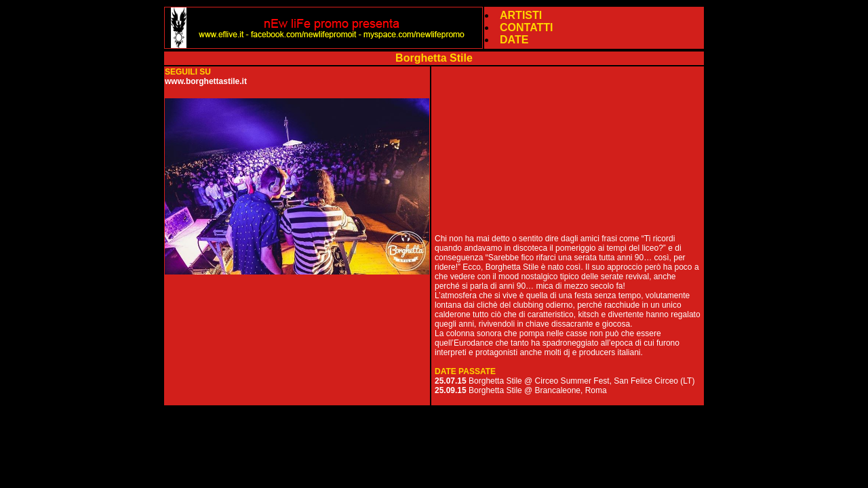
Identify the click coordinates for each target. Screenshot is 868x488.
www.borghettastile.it (206, 81)
